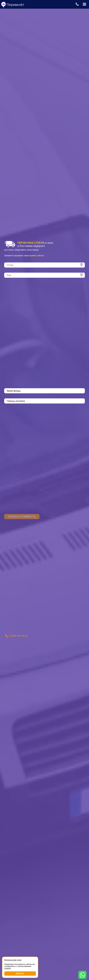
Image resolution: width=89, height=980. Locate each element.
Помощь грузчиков (16, 401)
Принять (20, 973)
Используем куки (13, 960)
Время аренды (14, 391)
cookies (8, 968)
